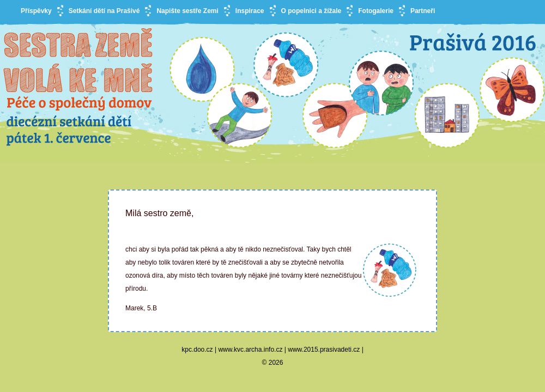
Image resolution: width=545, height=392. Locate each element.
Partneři (423, 11)
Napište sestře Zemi (187, 11)
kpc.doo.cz (197, 350)
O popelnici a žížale (311, 11)
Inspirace (250, 11)
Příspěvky (36, 11)
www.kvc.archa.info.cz (250, 350)
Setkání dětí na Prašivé (104, 11)
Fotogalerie (376, 11)
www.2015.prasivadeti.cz (324, 350)
